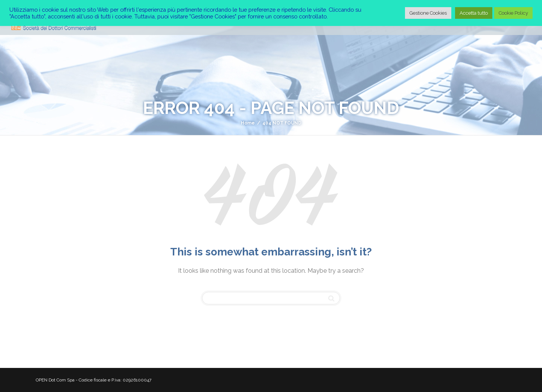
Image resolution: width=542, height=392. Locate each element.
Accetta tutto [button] (474, 13)
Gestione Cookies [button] (428, 13)
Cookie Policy (513, 13)
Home (248, 123)
